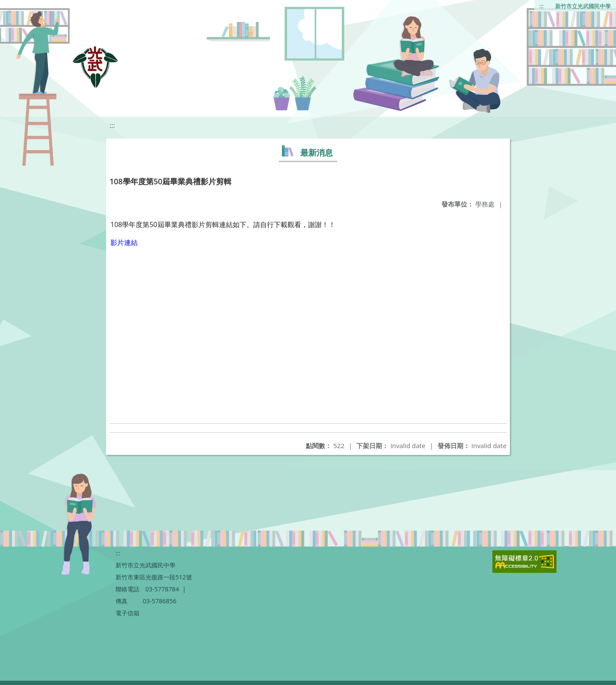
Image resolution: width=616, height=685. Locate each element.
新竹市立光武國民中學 (583, 6)
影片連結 (124, 242)
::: (542, 6)
